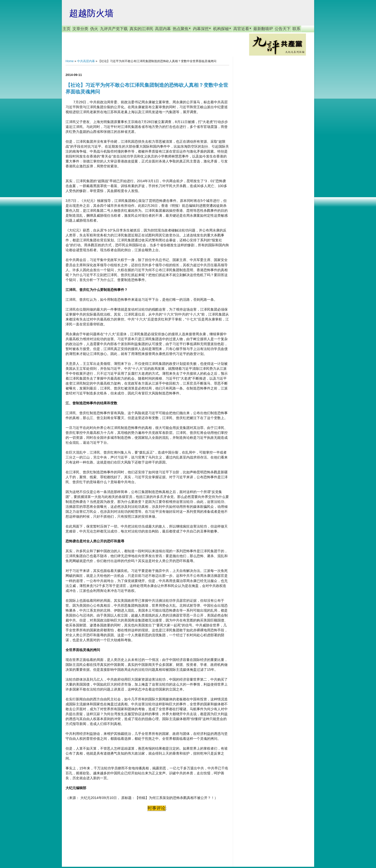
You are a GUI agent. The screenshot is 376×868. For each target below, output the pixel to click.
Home (70, 61)
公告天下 (283, 29)
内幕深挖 (202, 29)
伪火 (94, 29)
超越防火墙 (91, 13)
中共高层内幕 (86, 61)
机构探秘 (222, 29)
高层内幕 (163, 29)
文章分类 (80, 29)
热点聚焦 (182, 29)
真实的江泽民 (141, 29)
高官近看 (242, 29)
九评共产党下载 (114, 29)
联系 (296, 29)
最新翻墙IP (263, 29)
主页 (67, 29)
